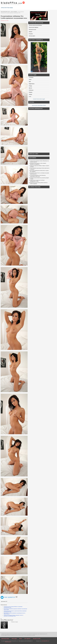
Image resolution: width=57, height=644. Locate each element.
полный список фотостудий (39, 99)
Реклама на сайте (37, 639)
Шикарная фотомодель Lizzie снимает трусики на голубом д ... (38, 164)
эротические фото (5, 12)
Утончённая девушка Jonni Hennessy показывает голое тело (38, 176)
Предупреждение (8, 642)
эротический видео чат (28, 641)
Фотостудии (14, 639)
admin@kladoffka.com (45, 641)
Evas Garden (14, 12)
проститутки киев (7, 8)
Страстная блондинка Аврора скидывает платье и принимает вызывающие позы (14, 616)
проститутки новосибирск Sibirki (39, 105)
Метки (21, 639)
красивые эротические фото (13, 3)
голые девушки (21, 641)
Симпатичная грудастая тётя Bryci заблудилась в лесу (37, 181)
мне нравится (8, 597)
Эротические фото (5, 639)
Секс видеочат (27, 639)
